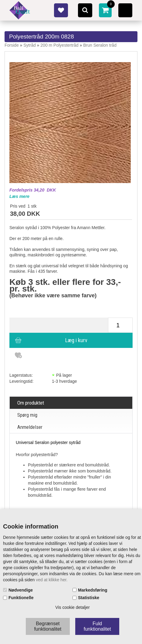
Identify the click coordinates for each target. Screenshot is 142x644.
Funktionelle (21, 598)
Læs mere (19, 196)
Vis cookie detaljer (72, 607)
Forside (12, 45)
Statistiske (89, 598)
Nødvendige (21, 590)
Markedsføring (93, 590)
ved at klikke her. (52, 580)
